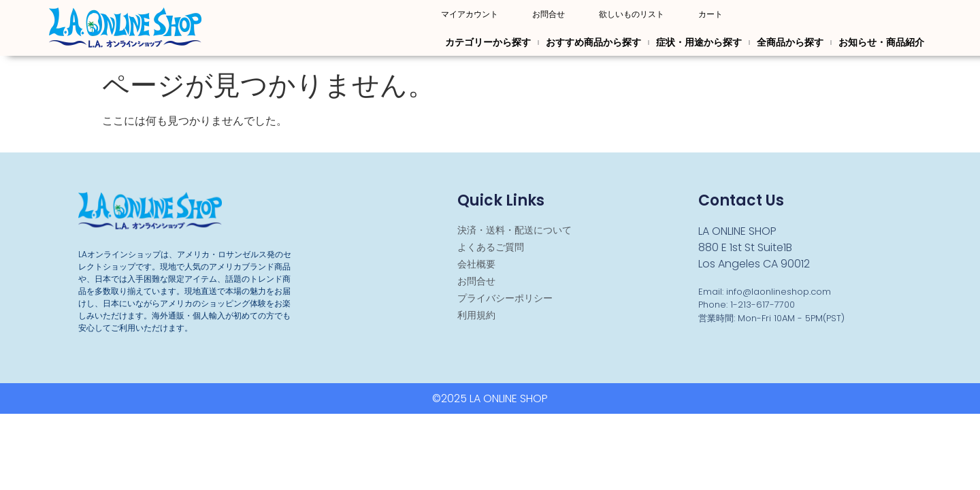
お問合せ (549, 14)
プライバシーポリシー (505, 298)
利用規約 (476, 315)
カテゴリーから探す (488, 42)
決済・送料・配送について (514, 230)
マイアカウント (470, 14)
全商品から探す (790, 42)
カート (710, 14)
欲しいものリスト (632, 14)
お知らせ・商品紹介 (881, 42)
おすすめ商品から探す (593, 42)
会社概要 (476, 264)
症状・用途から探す (699, 42)
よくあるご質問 (491, 247)
